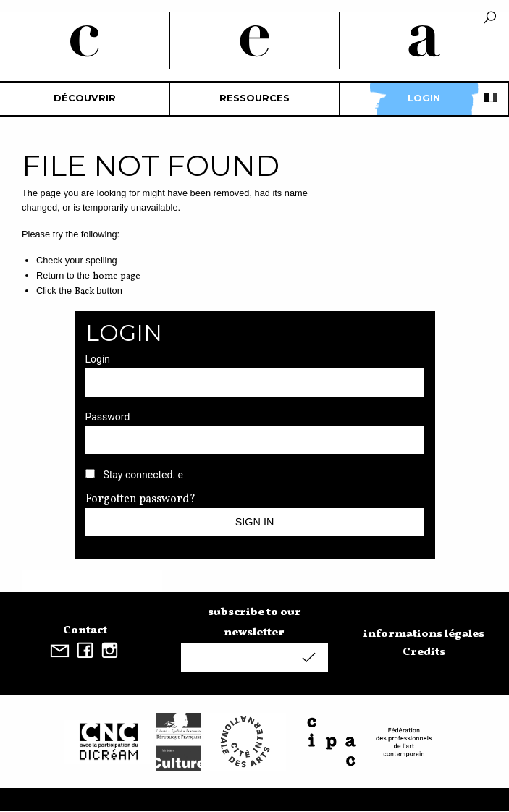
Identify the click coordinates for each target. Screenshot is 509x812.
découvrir (85, 98)
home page (117, 276)
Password (108, 417)
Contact (85, 630)
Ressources (254, 98)
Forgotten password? (140, 499)
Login (424, 98)
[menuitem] (85, 99)
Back (84, 292)
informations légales (424, 634)
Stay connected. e (143, 475)
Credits (424, 652)
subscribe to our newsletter (254, 622)
